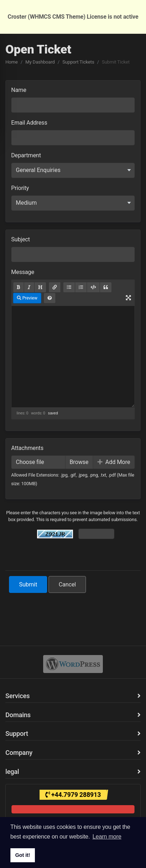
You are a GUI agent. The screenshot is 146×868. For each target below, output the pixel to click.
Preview (27, 298)
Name (19, 90)
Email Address (29, 123)
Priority (20, 188)
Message (23, 272)
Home (12, 62)
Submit (28, 584)
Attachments (27, 448)
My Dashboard (40, 62)
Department (26, 155)
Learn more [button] (107, 837)
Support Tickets (78, 62)
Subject (20, 239)
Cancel (67, 584)
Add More (114, 462)
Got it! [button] (22, 855)
